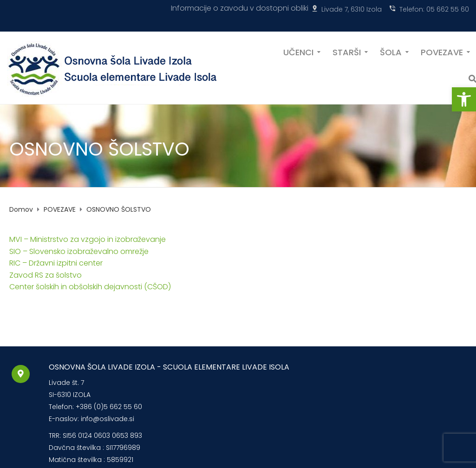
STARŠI (347, 52)
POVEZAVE (442, 52)
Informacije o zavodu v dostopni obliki (240, 8)
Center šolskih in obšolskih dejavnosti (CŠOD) (90, 287)
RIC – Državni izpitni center (56, 263)
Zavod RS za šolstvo (46, 275)
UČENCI (298, 52)
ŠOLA (391, 52)
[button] (464, 99)
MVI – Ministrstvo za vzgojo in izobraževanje (88, 239)
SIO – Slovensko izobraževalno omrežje (79, 251)
